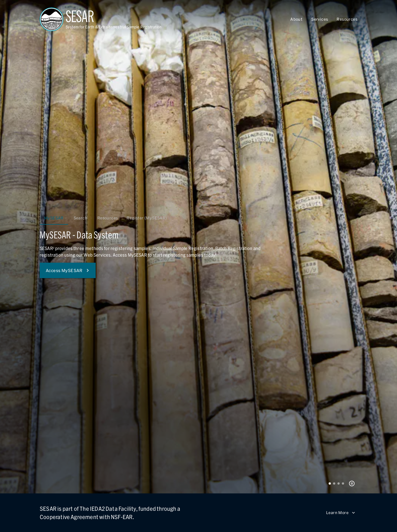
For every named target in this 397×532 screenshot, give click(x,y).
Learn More (341, 513)
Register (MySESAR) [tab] (147, 218)
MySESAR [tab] (54, 218)
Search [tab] (81, 218)
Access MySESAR (68, 270)
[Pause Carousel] (352, 483)
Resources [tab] (108, 218)
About (296, 19)
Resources (347, 19)
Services (320, 19)
